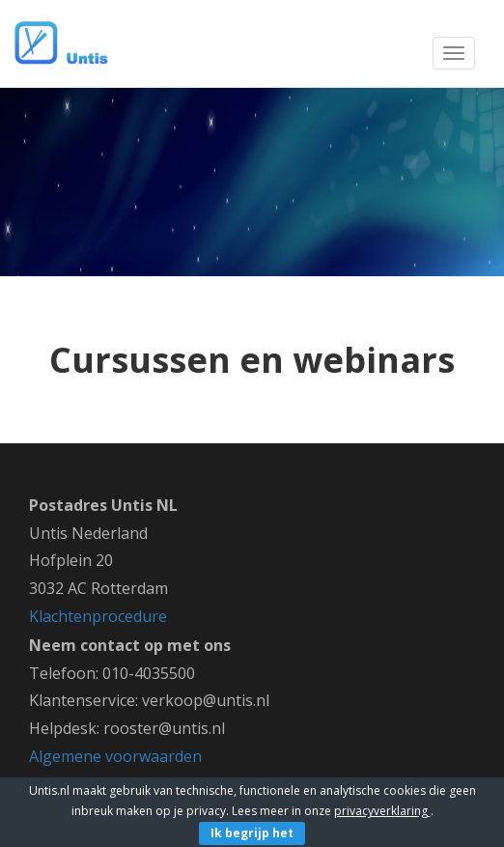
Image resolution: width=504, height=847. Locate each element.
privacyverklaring (382, 811)
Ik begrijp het (252, 833)
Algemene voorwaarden (115, 756)
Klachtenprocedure (98, 616)
